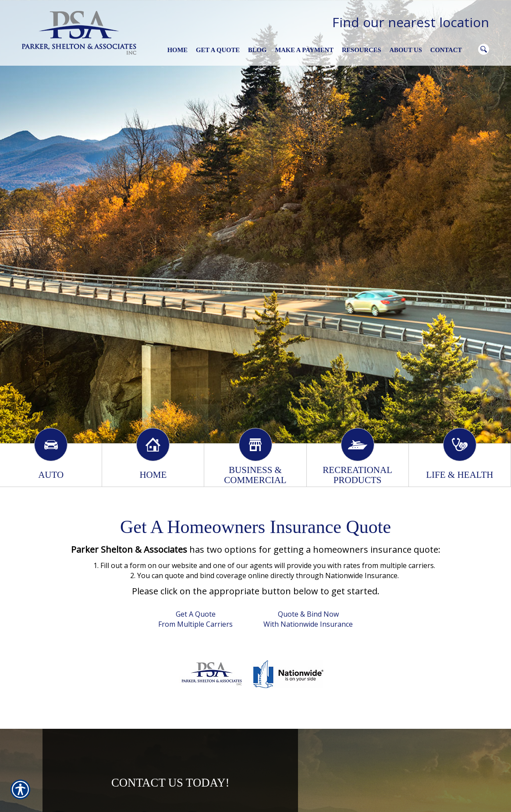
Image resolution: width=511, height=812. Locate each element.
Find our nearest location (411, 22)
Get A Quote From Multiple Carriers (195, 619)
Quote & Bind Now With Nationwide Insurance (308, 619)
